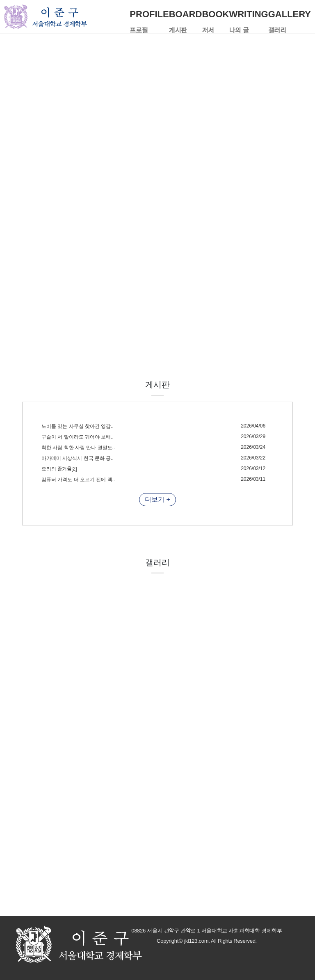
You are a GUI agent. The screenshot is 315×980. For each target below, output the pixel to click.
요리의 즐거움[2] (59, 469)
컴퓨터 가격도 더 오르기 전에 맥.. (78, 480)
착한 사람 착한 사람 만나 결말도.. (78, 448)
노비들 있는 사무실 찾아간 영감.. (78, 426)
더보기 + (157, 499)
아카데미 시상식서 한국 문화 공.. (78, 458)
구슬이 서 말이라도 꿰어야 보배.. (78, 437)
